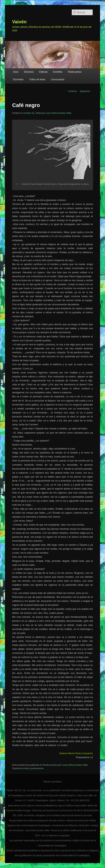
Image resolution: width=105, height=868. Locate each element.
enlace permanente (33, 768)
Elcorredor (18, 79)
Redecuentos (75, 72)
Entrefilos (58, 72)
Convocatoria (58, 79)
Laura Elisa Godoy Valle (58, 113)
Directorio (29, 72)
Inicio (16, 72)
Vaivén (19, 22)
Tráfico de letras (37, 79)
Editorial (43, 72)
